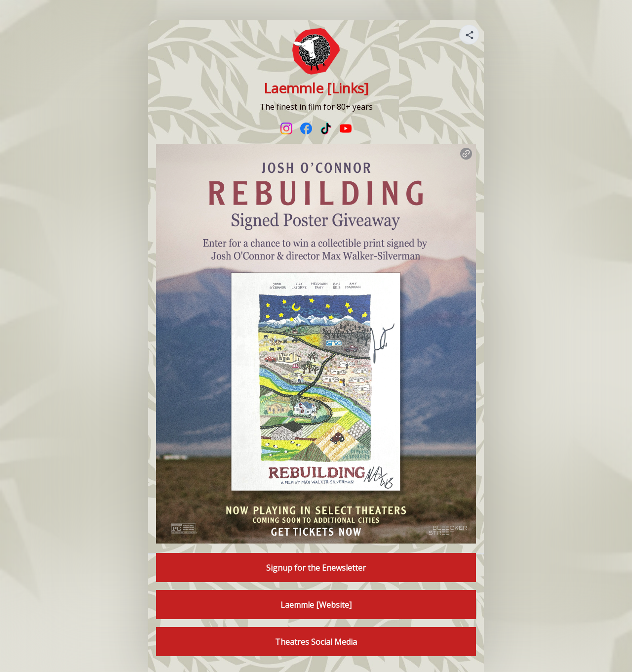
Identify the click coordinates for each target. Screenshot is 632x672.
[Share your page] (469, 35)
